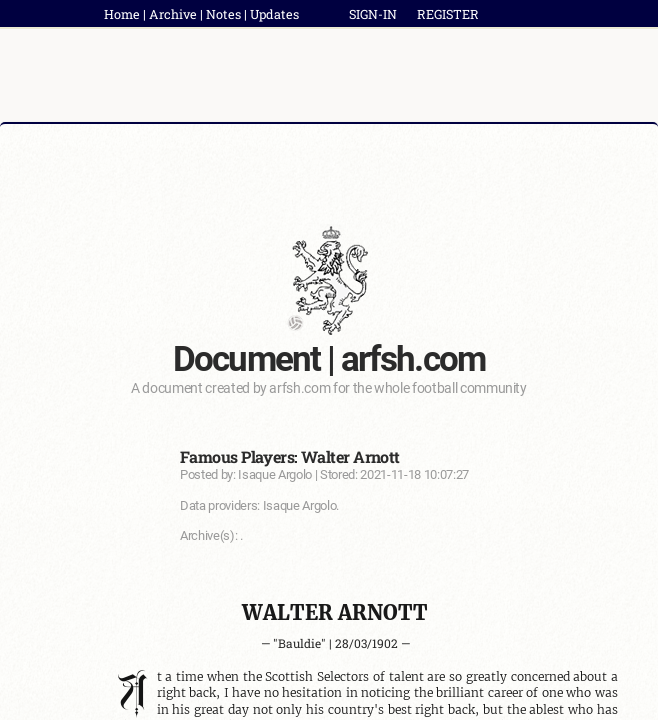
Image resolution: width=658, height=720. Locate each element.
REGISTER (448, 14)
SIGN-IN (373, 14)
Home (122, 14)
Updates (274, 14)
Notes (223, 14)
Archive (173, 14)
